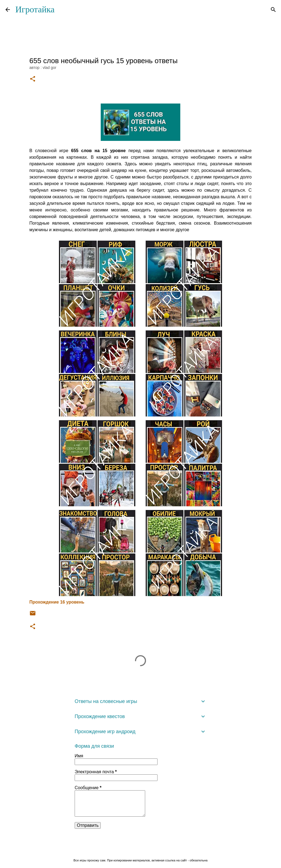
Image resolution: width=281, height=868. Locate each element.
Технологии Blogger (141, 849)
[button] (33, 79)
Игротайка (35, 9)
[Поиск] (273, 10)
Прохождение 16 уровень (57, 602)
